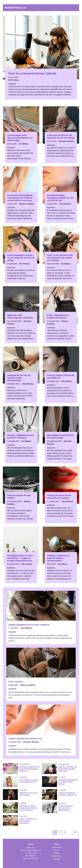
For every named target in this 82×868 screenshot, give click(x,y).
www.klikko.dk (33, 858)
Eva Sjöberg (23, 144)
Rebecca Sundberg (27, 204)
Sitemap (57, 859)
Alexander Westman (67, 141)
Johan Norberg (65, 204)
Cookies (56, 853)
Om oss (56, 850)
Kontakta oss (57, 856)
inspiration (12, 84)
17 (75, 832)
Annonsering (57, 847)
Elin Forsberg (14, 80)
